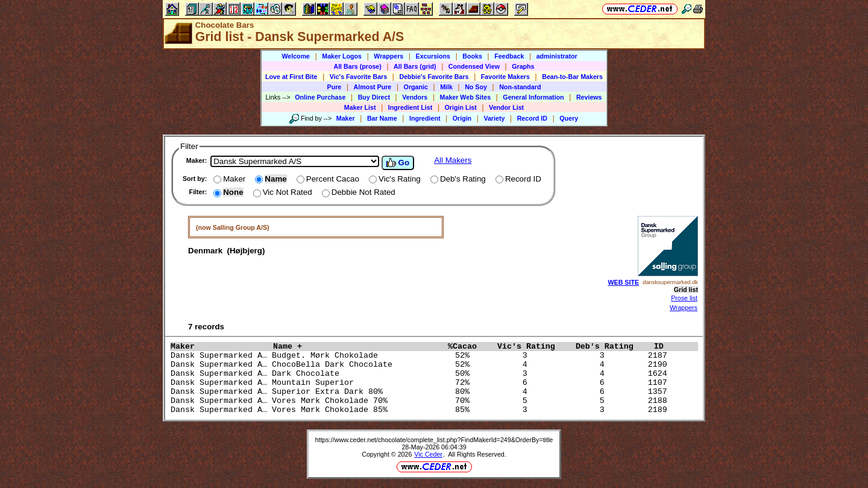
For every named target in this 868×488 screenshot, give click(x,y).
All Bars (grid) (415, 66)
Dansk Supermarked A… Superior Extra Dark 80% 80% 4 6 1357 (421, 392)
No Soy (476, 87)
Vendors (415, 97)
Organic (416, 87)
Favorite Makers (505, 77)
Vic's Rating (533, 347)
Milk (446, 87)
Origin (462, 118)
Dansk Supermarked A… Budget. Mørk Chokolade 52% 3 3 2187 (421, 356)
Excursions (433, 56)
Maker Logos (342, 56)
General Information (533, 97)
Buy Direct (374, 97)
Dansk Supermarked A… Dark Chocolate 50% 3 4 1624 (421, 374)
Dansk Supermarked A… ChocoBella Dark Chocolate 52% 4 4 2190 (421, 365)
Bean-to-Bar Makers (572, 77)
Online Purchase (320, 97)
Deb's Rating (612, 347)
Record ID (532, 118)
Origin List (461, 107)
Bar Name (382, 118)
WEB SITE (624, 282)
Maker (346, 118)
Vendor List (506, 107)
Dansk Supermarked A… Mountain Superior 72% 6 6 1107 (421, 383)
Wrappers (388, 56)
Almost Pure (373, 87)
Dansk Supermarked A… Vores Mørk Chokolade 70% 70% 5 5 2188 (421, 401)
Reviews (589, 97)
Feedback (509, 56)
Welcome (296, 56)
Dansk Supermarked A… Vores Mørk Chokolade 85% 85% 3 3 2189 (421, 410)
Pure (335, 87)
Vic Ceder (428, 454)
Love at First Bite (291, 77)
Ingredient (425, 118)
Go (398, 163)
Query (569, 118)
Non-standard (520, 87)
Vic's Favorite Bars (358, 77)
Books (472, 56)
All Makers (453, 160)
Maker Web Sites (466, 97)
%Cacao (470, 347)
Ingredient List (410, 107)
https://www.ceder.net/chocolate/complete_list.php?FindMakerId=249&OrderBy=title (434, 440)
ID (664, 347)
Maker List (360, 107)
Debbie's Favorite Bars (434, 77)
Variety (494, 118)
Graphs (523, 66)
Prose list (684, 298)
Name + (357, 347)
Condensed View (474, 66)
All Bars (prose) (357, 66)
